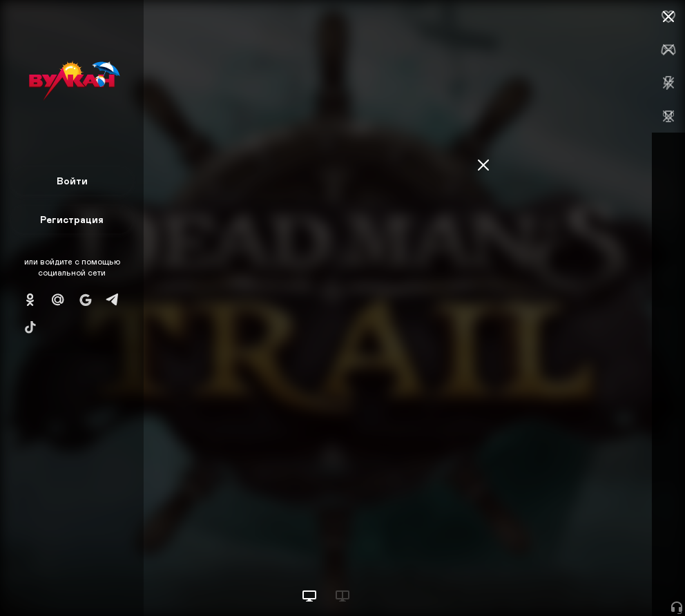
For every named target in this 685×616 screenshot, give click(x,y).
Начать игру (580, 580)
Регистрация (72, 219)
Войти (72, 181)
